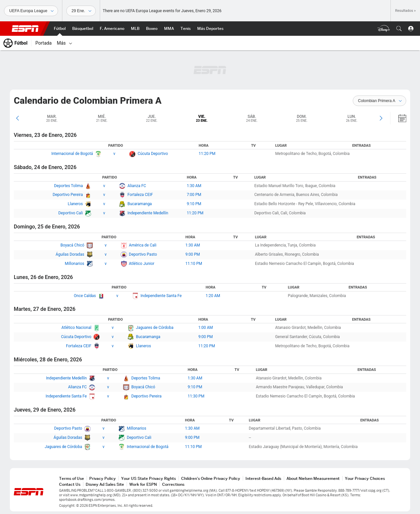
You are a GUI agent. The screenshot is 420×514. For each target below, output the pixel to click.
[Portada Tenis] (186, 29)
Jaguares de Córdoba (155, 328)
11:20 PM (207, 154)
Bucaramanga (139, 204)
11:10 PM (194, 264)
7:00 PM (194, 195)
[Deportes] (31, 11)
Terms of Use (72, 478)
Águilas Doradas (70, 254)
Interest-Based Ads (263, 478)
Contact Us (70, 484)
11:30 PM (196, 396)
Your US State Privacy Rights (148, 478)
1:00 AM (205, 328)
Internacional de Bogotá (72, 154)
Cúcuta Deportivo (153, 154)
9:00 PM (193, 254)
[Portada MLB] (135, 29)
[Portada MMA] (169, 29)
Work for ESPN (143, 484)
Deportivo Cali (71, 213)
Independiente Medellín (148, 213)
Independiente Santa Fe (161, 296)
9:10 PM (194, 204)
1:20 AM (213, 296)
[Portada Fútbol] (60, 29)
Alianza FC (137, 186)
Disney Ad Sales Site (105, 484)
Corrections (173, 484)
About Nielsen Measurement (313, 478)
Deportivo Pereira (68, 195)
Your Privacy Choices (365, 478)
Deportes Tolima (69, 186)
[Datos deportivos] (81, 11)
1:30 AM (194, 186)
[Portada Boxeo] (152, 29)
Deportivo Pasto (143, 254)
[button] (399, 29)
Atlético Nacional (76, 328)
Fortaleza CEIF (140, 195)
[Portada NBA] (83, 29)
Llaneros (75, 204)
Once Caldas (85, 296)
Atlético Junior (142, 264)
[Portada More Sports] (210, 29)
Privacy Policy (103, 478)
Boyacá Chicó (72, 245)
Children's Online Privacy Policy (211, 478)
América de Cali (143, 245)
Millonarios (75, 264)
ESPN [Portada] (25, 29)
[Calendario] (398, 118)
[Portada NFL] (112, 29)
